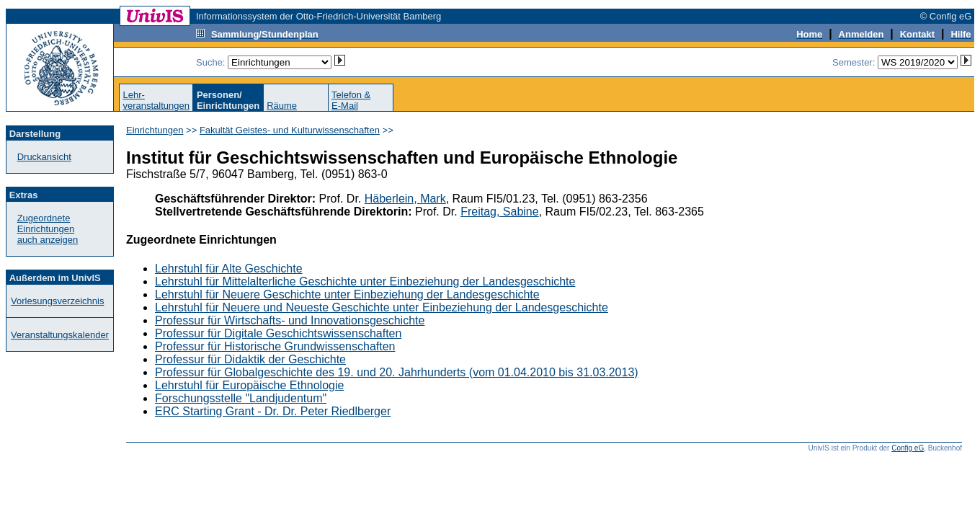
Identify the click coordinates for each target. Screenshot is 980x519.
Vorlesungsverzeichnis (57, 301)
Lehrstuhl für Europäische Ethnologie (249, 385)
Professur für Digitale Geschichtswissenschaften (278, 333)
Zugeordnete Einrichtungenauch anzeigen (48, 229)
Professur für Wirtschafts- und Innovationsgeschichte (290, 320)
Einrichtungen (155, 130)
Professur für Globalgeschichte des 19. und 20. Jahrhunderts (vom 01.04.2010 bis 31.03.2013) (397, 372)
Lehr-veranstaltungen (156, 100)
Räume (282, 106)
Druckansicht (44, 157)
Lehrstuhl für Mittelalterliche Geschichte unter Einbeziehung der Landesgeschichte (365, 281)
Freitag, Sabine (500, 212)
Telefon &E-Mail (351, 100)
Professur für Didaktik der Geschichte (250, 359)
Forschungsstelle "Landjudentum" (241, 398)
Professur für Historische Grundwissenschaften (275, 346)
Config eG (908, 448)
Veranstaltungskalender (60, 335)
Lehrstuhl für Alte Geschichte (229, 269)
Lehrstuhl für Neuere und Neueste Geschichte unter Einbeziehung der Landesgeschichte (382, 307)
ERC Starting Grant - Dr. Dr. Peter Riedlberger (273, 411)
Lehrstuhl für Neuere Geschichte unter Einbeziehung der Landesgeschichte (347, 294)
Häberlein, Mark (405, 199)
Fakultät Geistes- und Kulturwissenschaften (290, 130)
